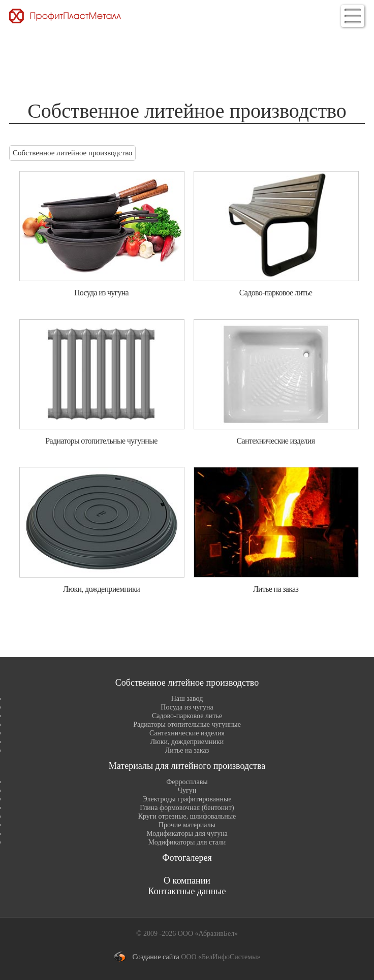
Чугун (187, 790)
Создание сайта (155, 957)
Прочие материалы (187, 825)
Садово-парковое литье (187, 716)
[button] (353, 16)
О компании (187, 881)
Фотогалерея (187, 858)
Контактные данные (187, 891)
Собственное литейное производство (72, 153)
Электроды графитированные (187, 799)
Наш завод (187, 699)
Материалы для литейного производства (187, 766)
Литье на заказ (187, 750)
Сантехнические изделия (187, 733)
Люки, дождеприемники (187, 742)
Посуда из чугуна (187, 707)
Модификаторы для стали (187, 842)
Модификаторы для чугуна (187, 834)
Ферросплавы (187, 782)
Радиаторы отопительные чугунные (187, 724)
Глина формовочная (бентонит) (187, 808)
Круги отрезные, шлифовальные (187, 816)
